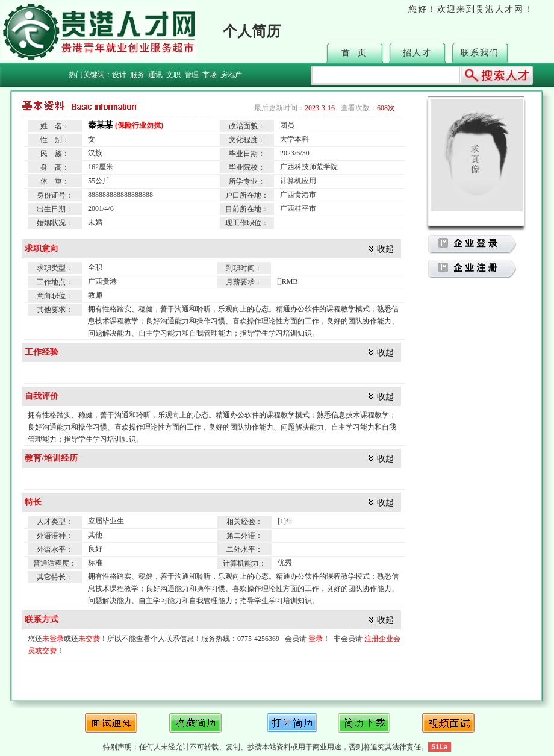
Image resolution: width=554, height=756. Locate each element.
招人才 (417, 53)
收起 (385, 249)
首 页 (354, 53)
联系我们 (480, 53)
